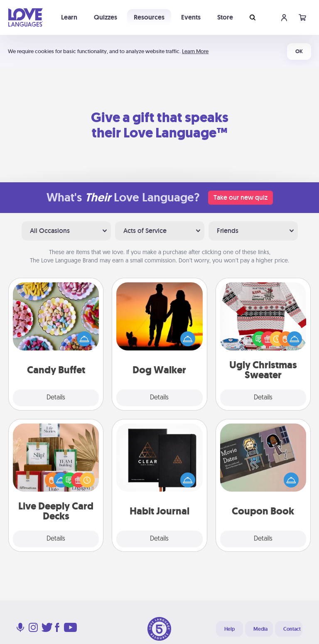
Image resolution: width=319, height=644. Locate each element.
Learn (69, 17)
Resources (149, 17)
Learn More (195, 51)
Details (56, 398)
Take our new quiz (240, 197)
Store (225, 17)
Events (191, 17)
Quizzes (106, 17)
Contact (292, 629)
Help (229, 629)
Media (260, 629)
